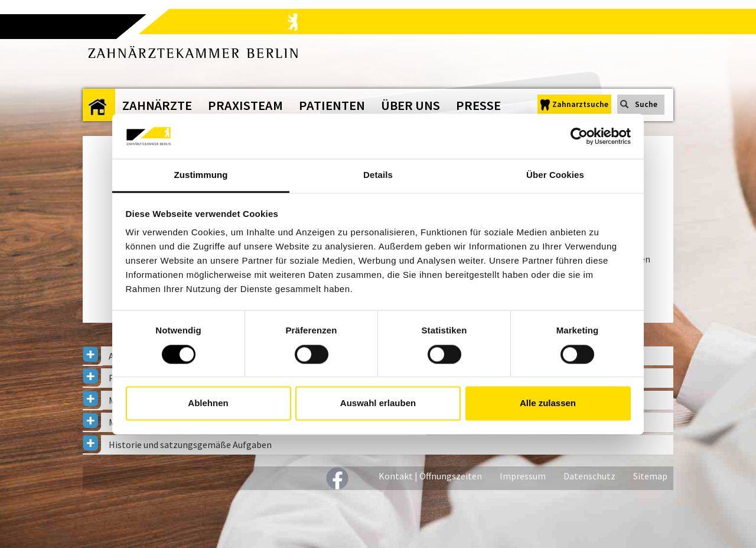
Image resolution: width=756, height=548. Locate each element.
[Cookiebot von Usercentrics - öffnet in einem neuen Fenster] (579, 136)
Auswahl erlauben (378, 403)
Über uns (410, 105)
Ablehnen (208, 403)
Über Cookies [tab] (555, 175)
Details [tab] (378, 175)
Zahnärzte (157, 105)
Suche (646, 104)
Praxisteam (245, 105)
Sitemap (650, 476)
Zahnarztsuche (580, 104)
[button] (378, 445)
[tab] (378, 445)
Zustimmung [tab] (201, 175)
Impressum (523, 476)
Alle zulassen (548, 403)
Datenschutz (589, 476)
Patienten (332, 105)
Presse (478, 105)
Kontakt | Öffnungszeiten (430, 476)
